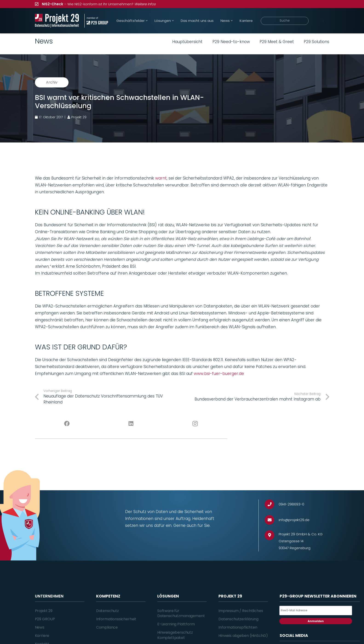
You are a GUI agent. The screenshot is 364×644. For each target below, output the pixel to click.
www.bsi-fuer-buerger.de (219, 374)
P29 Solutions (317, 42)
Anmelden (316, 621)
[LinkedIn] (131, 424)
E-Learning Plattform (176, 624)
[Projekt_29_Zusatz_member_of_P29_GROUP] (96, 21)
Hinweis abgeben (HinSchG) (243, 636)
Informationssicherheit (116, 619)
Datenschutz (107, 611)
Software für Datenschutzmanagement (181, 613)
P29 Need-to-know (231, 42)
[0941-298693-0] (272, 504)
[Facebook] (67, 424)
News (40, 627)
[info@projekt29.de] (272, 520)
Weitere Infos (145, 4)
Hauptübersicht (187, 42)
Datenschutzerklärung (238, 619)
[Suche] (285, 21)
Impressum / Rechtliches (241, 611)
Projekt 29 (44, 611)
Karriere (42, 636)
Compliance (107, 627)
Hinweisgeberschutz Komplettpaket (175, 635)
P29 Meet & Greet (277, 42)
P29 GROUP (45, 619)
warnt (161, 178)
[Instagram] (195, 424)
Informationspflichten (238, 627)
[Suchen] (323, 21)
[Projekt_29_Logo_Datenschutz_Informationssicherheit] (57, 21)
